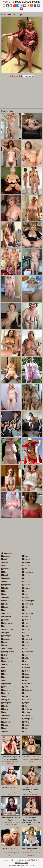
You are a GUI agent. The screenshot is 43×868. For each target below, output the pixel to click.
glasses (5, 687)
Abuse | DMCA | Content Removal (16, 860)
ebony (5, 655)
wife (25, 728)
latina (4, 731)
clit (3, 626)
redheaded (28, 652)
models (26, 575)
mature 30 (28, 613)
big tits (5, 588)
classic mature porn (10, 623)
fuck (4, 677)
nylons (26, 598)
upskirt (26, 712)
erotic (4, 658)
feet (4, 671)
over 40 (26, 617)
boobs (5, 604)
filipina (5, 674)
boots (4, 607)
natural (26, 585)
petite (26, 636)
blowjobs (6, 601)
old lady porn (29, 601)
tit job (26, 703)
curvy (4, 645)
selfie (26, 658)
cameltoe (6, 617)
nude (25, 594)
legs (25, 556)
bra (4, 610)
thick (25, 696)
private (26, 642)
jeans (4, 725)
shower (26, 671)
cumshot (6, 639)
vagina (26, 716)
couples (5, 633)
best (4, 582)
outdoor (27, 610)
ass (4, 566)
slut (25, 680)
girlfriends (6, 684)
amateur (6, 556)
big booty (6, 585)
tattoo (26, 693)
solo (25, 687)
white (26, 725)
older (25, 607)
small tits (27, 684)
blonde (5, 598)
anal (4, 559)
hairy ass (6, 700)
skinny (26, 677)
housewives (7, 716)
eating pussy (7, 652)
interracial (6, 722)
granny (5, 693)
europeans (7, 661)
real (25, 649)
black (4, 594)
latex (4, 728)
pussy (26, 645)
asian (4, 562)
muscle (26, 582)
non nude (27, 591)
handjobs (6, 703)
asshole (5, 569)
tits (25, 706)
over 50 (26, 620)
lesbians (27, 559)
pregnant (27, 639)
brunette (6, 613)
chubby (5, 620)
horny (4, 709)
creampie (6, 636)
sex (25, 661)
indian (5, 719)
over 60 (26, 623)
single (26, 674)
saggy (26, 655)
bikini (4, 591)
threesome (28, 700)
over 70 (26, 626)
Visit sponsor (28, 76)
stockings (27, 690)
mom (25, 578)
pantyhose (28, 633)
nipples (26, 588)
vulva (26, 722)
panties (26, 629)
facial (4, 664)
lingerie (26, 562)
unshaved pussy (30, 709)
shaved (26, 668)
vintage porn (28, 719)
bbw (4, 572)
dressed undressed (10, 649)
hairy (4, 696)
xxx (25, 731)
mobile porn (28, 572)
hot (3, 712)
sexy (25, 664)
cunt (4, 642)
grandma (6, 690)
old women (28, 604)
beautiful (6, 578)
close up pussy (8, 629)
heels (4, 706)
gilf (3, 680)
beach (5, 575)
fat (3, 668)
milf (25, 569)
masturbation (29, 566)
